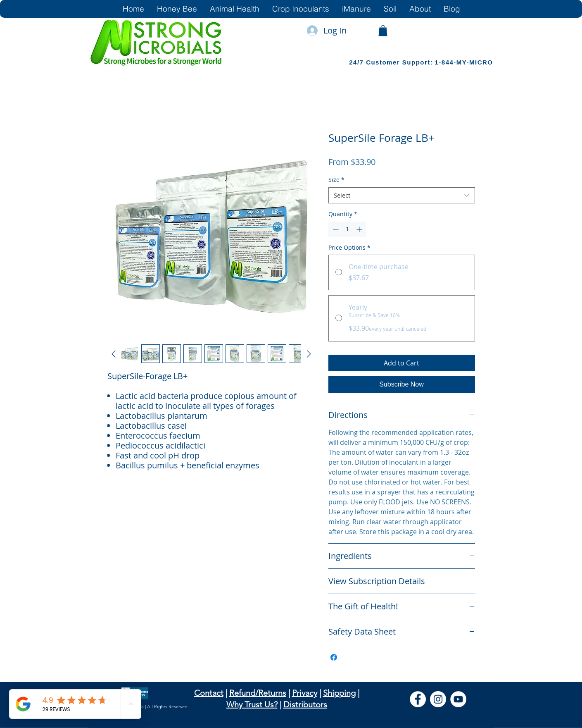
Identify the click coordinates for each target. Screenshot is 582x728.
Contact (209, 693)
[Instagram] (438, 699)
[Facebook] (418, 699)
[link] (383, 31)
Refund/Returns (258, 693)
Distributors (305, 704)
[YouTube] (458, 699)
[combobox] (402, 195)
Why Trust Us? (252, 704)
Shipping (339, 693)
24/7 (358, 62)
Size (336, 180)
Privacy (305, 693)
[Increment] (360, 229)
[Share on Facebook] (334, 657)
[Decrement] (335, 229)
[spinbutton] (347, 229)
